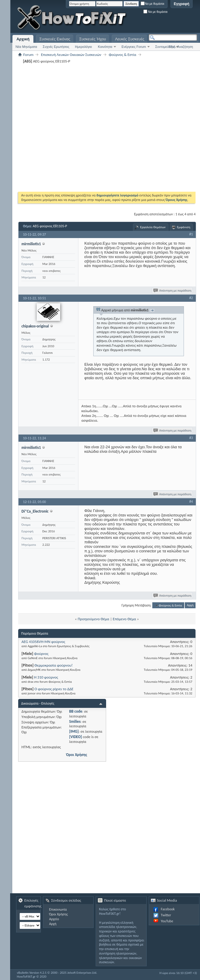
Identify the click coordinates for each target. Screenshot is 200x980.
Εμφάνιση (184, 227)
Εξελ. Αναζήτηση (181, 47)
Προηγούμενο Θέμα (94, 619)
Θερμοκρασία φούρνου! (53, 665)
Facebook (168, 909)
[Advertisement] (155, 18)
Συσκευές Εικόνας (55, 39)
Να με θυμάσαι (152, 4)
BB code (76, 711)
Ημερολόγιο (84, 47)
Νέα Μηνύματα (26, 47)
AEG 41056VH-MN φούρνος (43, 642)
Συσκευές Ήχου (93, 39)
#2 (191, 298)
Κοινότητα (105, 47)
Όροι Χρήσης (77, 755)
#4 (191, 502)
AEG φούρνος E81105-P (50, 226)
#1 (191, 234)
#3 (191, 438)
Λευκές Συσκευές (130, 39)
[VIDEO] (76, 737)
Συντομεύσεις (165, 47)
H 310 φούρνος (46, 677)
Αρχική (23, 39)
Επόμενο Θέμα (124, 619)
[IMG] (74, 731)
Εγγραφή (182, 4)
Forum (28, 55)
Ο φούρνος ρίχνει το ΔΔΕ (54, 689)
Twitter (166, 915)
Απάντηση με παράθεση (173, 291)
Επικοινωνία (58, 909)
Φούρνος (41, 654)
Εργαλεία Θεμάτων (153, 227)
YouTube (167, 921)
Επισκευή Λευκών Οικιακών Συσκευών (71, 55)
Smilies (75, 721)
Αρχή (190, 605)
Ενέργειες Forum (134, 47)
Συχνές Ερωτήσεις (56, 47)
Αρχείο (54, 919)
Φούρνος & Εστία (123, 55)
